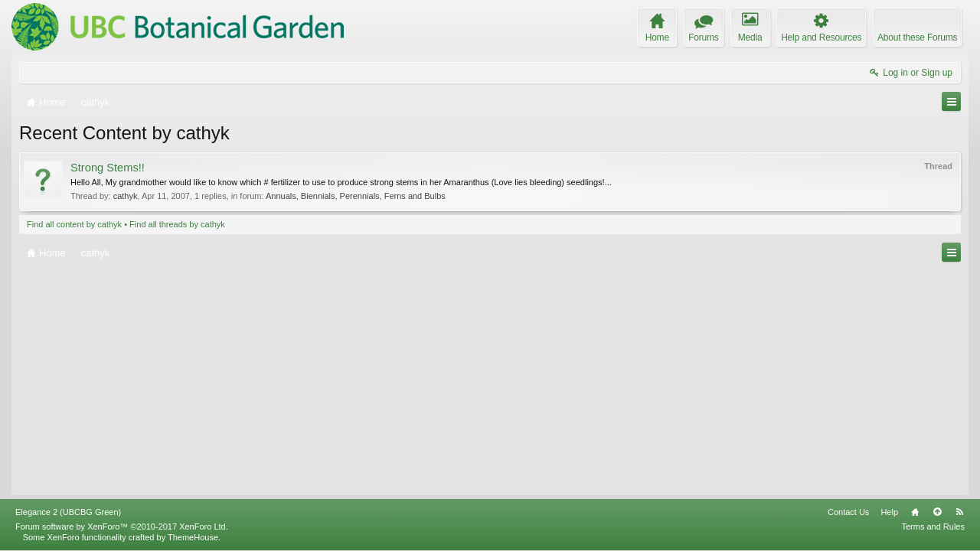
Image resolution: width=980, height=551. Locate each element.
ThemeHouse (193, 537)
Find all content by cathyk (74, 224)
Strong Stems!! (108, 168)
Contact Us (848, 512)
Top (937, 512)
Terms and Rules (933, 527)
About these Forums (917, 37)
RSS (959, 512)
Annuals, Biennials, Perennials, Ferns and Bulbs (356, 196)
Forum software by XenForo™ (122, 527)
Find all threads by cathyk (177, 224)
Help (889, 512)
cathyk (126, 196)
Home (915, 512)
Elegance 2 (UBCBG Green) (68, 512)
